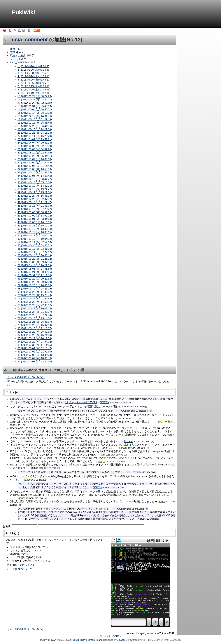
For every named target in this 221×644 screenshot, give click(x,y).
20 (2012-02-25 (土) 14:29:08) (35, 129)
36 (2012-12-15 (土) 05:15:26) (35, 182)
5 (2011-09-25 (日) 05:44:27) (34, 80)
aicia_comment (29, 40)
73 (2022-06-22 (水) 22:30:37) (35, 305)
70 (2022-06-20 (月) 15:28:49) (35, 295)
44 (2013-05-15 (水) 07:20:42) (35, 209)
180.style (122, 640)
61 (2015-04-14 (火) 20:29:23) (35, 265)
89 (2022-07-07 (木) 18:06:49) (35, 358)
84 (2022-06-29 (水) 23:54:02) (35, 342)
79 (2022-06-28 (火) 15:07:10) (35, 325)
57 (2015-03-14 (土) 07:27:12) (35, 252)
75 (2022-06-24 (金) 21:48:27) (35, 312)
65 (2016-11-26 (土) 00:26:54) (35, 279)
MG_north (164, 422)
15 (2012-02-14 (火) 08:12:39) (35, 113)
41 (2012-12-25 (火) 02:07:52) (35, 199)
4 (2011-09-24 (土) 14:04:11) (34, 76)
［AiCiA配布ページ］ (22, 569)
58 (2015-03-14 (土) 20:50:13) (35, 255)
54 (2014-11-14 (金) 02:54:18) (35, 242)
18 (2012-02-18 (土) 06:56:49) (35, 123)
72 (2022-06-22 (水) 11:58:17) (35, 302)
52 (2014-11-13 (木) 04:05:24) (35, 235)
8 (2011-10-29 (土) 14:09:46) (34, 90)
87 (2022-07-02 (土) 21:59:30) (35, 352)
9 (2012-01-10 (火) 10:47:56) (34, 93)
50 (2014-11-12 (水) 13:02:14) (35, 229)
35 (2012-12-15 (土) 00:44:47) (35, 179)
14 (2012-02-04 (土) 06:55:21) (35, 109)
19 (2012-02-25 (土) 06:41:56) (35, 126)
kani (103, 455)
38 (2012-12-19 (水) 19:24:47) (35, 189)
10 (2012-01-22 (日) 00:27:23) (35, 96)
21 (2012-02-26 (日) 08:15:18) (35, 133)
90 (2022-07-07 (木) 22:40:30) (35, 362)
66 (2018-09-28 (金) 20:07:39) (35, 282)
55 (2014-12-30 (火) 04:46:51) (35, 245)
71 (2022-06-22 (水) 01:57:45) (35, 299)
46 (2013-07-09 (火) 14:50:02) (35, 216)
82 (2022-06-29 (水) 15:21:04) (35, 335)
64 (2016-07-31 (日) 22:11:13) (35, 275)
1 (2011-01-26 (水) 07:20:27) (34, 66)
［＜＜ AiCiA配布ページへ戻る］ (26, 377)
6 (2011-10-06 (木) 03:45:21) (34, 83)
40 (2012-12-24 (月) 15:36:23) (35, 196)
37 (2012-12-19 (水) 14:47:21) (35, 186)
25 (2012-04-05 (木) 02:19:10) (35, 146)
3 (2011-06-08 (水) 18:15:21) (34, 73)
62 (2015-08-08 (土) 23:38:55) (35, 269)
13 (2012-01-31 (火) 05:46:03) (35, 106)
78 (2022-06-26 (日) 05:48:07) (35, 322)
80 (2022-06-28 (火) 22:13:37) (35, 328)
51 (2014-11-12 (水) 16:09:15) (35, 232)
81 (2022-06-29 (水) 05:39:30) (35, 332)
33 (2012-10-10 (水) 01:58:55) (35, 172)
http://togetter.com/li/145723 (81, 402)
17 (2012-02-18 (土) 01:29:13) (35, 119)
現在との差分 (18, 55)
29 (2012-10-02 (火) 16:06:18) (35, 159)
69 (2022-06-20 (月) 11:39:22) (35, 292)
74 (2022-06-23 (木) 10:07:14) (35, 308)
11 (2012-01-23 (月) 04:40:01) (35, 100)
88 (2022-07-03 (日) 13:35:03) (35, 355)
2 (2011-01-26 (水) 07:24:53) (34, 70)
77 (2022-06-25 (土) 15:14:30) (35, 318)
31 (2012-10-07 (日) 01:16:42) (35, 166)
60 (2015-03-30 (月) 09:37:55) (35, 262)
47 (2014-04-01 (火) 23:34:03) (35, 219)
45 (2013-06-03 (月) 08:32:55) (35, 212)
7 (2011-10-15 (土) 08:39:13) (34, 86)
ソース (14, 59)
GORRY (105, 402)
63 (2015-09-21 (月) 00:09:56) (35, 272)
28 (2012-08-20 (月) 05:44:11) (35, 156)
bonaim (59, 438)
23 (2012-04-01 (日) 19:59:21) (35, 139)
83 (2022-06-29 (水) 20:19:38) (35, 338)
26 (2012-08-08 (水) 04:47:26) (35, 149)
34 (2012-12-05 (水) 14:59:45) (35, 176)
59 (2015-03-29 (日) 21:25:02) (35, 259)
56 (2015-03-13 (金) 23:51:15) (35, 249)
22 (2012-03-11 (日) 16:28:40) (35, 136)
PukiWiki (23, 12)
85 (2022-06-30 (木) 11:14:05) (35, 345)
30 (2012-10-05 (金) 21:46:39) (35, 163)
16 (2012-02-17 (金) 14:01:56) (35, 116)
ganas (35, 468)
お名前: (7, 526)
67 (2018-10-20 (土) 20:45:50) (35, 285)
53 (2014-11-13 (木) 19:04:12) (35, 239)
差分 (13, 52)
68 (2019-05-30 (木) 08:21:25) (35, 289)
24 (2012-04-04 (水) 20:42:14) (35, 143)
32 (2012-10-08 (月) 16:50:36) (35, 169)
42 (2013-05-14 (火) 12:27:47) (35, 202)
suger (102, 461)
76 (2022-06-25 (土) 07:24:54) (35, 315)
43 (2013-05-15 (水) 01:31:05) (35, 206)
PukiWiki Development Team (87, 640)
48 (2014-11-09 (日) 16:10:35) (35, 222)
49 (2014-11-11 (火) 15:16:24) (35, 226)
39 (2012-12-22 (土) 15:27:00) (35, 192)
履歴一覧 (15, 49)
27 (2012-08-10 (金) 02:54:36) (35, 153)
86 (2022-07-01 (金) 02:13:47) (35, 348)
